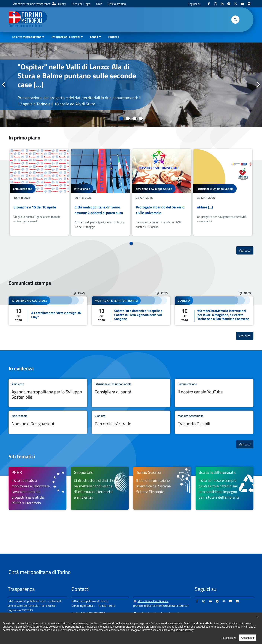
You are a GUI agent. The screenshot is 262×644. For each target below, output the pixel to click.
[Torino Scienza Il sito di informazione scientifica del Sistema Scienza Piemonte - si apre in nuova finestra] (162, 488)
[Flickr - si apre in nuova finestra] (249, 4)
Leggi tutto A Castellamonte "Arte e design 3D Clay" (48, 311)
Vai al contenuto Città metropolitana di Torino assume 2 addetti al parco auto (100, 192)
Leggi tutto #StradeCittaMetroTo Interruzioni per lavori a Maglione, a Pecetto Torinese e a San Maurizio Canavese (214, 311)
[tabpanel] (131, 85)
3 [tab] (134, 118)
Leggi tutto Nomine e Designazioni (48, 422)
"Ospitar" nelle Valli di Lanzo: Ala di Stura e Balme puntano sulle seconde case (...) (77, 76)
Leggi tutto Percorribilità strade (131, 422)
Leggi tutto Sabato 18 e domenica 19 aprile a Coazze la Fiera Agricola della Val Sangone (131, 311)
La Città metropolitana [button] (27, 37)
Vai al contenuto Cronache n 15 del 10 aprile (39, 192)
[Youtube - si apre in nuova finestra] (242, 4)
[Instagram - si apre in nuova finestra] (215, 4)
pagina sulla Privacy (182, 639)
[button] (235, 20)
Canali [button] (94, 37)
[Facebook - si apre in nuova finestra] (209, 4)
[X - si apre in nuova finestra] (236, 4)
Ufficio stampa (117, 4)
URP (99, 4)
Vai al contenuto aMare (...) (223, 192)
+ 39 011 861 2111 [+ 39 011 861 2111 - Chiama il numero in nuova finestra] (101, 621)
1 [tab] (121, 118)
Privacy (61, 4)
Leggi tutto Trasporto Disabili (214, 422)
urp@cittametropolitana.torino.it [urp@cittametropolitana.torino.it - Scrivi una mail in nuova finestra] (156, 613)
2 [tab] (128, 118)
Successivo (258, 85)
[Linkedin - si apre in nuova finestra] (222, 4)
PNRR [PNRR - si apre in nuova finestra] (112, 37)
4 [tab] (141, 118)
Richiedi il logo (81, 4)
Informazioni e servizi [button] (66, 37)
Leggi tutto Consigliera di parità (131, 393)
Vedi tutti (246, 250)
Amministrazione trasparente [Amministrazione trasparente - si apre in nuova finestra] (32, 4)
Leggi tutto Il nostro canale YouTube (214, 393)
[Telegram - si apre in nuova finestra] (229, 4)
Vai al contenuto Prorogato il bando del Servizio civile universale (162, 192)
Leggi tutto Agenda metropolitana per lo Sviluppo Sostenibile (48, 393)
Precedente (4, 85)
